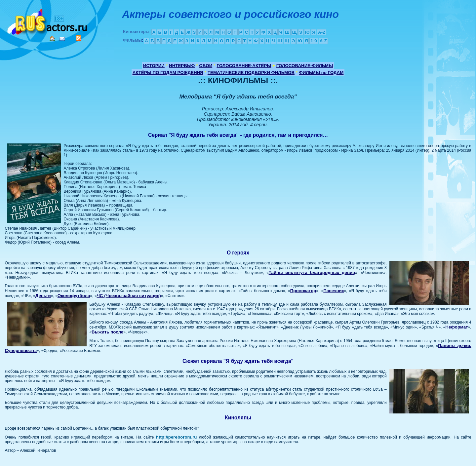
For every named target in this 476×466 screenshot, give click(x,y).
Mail (62, 39)
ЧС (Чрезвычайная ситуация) (129, 296)
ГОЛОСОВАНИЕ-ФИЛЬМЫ (305, 66)
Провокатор (303, 291)
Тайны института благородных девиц (312, 272)
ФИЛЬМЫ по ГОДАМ (321, 73)
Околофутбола (74, 296)
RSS (79, 38)
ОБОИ (206, 66)
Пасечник (334, 291)
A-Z (322, 32)
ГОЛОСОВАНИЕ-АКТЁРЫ (244, 66)
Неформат (456, 327)
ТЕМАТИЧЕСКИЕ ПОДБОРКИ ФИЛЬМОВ (251, 73)
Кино (48, 21)
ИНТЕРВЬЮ (182, 66)
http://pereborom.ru (177, 437)
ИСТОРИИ (154, 66)
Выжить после (107, 332)
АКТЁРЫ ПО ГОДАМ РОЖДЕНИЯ (168, 73)
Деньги (43, 296)
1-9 (314, 41)
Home (52, 38)
